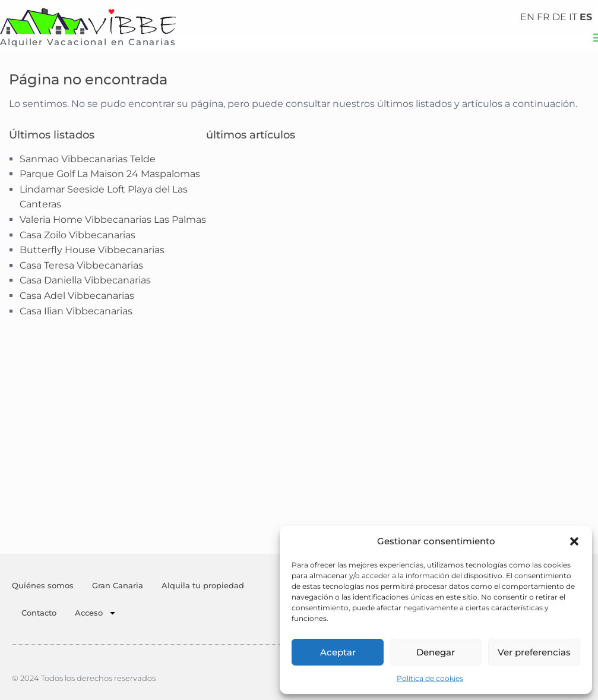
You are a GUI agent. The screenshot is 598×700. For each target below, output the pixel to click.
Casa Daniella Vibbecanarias (85, 280)
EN (527, 17)
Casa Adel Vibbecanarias (77, 296)
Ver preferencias (534, 652)
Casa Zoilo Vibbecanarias (77, 235)
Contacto (39, 613)
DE (559, 17)
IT (573, 17)
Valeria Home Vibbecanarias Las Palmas (113, 220)
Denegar (436, 652)
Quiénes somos (43, 585)
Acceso (96, 613)
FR (543, 17)
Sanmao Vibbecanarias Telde (88, 159)
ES (586, 17)
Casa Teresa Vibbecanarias (81, 265)
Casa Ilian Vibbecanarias (76, 311)
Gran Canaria (118, 585)
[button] (574, 541)
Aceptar (338, 652)
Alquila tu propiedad (203, 585)
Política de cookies (430, 678)
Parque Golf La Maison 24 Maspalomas (110, 174)
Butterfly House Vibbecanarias (92, 250)
